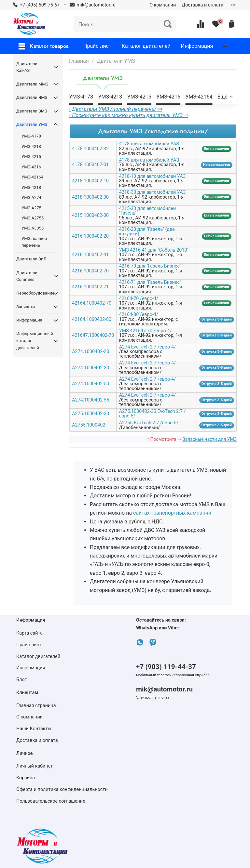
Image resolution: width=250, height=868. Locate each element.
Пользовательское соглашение (51, 801)
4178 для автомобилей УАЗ (149, 144)
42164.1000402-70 (92, 303)
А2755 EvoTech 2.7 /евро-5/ (149, 423)
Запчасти (26, 307)
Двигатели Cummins (27, 276)
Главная (79, 61)
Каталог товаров (44, 46)
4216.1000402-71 (90, 287)
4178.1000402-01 (90, 165)
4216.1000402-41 (90, 255)
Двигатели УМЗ (32, 124)
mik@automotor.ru (164, 689)
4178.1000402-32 (90, 149)
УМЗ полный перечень (34, 242)
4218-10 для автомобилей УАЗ (153, 176)
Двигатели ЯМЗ (32, 97)
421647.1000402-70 (93, 335)
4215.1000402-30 (90, 215)
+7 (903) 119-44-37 (166, 667)
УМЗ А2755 (33, 218)
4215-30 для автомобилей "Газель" (148, 211)
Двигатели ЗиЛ (31, 259)
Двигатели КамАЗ (27, 67)
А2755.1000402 (89, 425)
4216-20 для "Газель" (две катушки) (147, 232)
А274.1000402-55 (90, 400)
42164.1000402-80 (92, 319)
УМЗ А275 (31, 208)
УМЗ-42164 (199, 97)
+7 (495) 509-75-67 (40, 5)
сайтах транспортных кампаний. (173, 513)
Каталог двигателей (146, 46)
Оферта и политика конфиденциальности (62, 789)
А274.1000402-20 (90, 352)
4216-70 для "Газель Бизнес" (150, 266)
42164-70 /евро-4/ (139, 299)
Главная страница (36, 706)
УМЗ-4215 (139, 97)
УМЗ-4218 (31, 187)
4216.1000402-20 (90, 236)
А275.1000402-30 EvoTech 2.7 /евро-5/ (153, 414)
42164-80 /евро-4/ (139, 315)
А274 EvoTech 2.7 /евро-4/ (147, 347)
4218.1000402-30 (90, 197)
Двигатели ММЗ (32, 84)
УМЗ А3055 (33, 228)
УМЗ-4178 (81, 97)
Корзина (26, 778)
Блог (21, 680)
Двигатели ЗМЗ (32, 111)
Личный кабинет (35, 766)
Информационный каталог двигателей (33, 341)
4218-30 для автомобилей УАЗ (153, 192)
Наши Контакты (34, 729)
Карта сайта (29, 633)
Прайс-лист (97, 46)
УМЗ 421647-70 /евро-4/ (146, 331)
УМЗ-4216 (168, 97)
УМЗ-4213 (110, 97)
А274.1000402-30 (90, 368)
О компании (163, 5)
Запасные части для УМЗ (209, 439)
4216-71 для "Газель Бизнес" (150, 282)
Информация (197, 46)
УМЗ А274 (31, 197)
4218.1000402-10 (90, 181)
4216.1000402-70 (90, 271)
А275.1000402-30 (90, 414)
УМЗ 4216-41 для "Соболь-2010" (154, 250)
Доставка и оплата (202, 5)
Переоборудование (33, 293)
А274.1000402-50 (90, 384)
